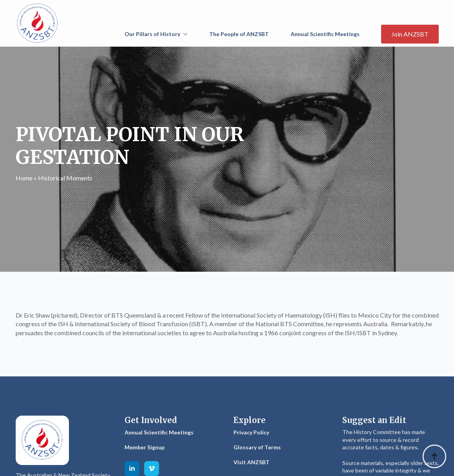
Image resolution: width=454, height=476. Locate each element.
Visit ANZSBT (251, 462)
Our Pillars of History (152, 34)
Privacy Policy (251, 432)
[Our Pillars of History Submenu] (187, 34)
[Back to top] (434, 456)
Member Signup (145, 447)
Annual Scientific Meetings (325, 34)
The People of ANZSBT (239, 34)
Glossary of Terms (257, 447)
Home (24, 178)
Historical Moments (65, 178)
